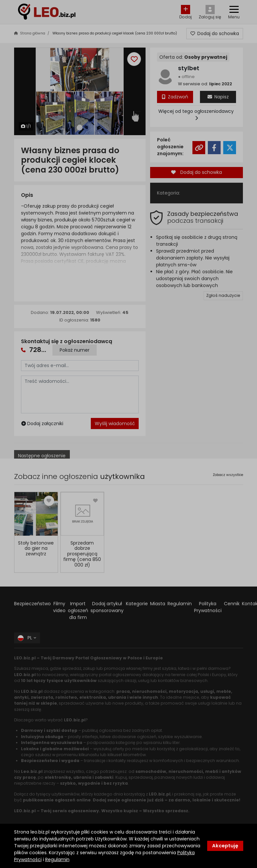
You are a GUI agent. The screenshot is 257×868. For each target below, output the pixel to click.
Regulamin (57, 859)
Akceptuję (225, 846)
